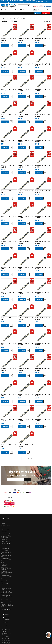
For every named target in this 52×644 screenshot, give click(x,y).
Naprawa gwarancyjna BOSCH (6, 549)
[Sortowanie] (46, 22)
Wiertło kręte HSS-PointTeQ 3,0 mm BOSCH (9, 192)
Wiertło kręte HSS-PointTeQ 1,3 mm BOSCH (9, 65)
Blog (35, 10)
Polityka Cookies (5, 538)
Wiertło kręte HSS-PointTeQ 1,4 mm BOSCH (26, 65)
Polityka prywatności (6, 530)
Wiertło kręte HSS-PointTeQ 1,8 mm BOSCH (26, 90)
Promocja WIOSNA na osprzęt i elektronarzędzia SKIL (7, 596)
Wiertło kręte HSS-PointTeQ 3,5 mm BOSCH (26, 217)
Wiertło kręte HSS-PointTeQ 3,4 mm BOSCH (43, 217)
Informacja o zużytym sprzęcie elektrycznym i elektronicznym (6, 535)
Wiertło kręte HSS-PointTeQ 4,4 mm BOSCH (9, 319)
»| (32, 459)
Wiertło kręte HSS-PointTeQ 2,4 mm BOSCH (26, 116)
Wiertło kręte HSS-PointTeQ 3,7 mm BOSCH (26, 243)
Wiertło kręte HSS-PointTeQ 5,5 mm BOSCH (9, 370)
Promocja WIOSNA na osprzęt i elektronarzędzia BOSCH (7, 587)
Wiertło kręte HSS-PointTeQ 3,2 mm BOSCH (26, 192)
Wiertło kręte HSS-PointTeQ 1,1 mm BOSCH (25, 40)
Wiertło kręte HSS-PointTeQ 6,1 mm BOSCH (26, 446)
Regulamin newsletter (6, 540)
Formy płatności (42, 10)
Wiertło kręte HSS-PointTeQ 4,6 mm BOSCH (26, 319)
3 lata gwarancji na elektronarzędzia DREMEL (7, 573)
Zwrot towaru (4, 526)
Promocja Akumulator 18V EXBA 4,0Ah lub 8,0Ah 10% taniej (7, 600)
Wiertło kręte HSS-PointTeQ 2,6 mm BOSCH (43, 141)
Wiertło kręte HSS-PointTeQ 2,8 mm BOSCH (26, 167)
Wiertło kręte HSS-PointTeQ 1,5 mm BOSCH (42, 65)
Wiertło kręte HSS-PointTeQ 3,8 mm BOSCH (43, 243)
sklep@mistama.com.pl (8, 10)
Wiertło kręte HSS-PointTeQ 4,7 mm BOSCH (42, 319)
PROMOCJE (38, 13)
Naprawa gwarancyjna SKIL (6, 553)
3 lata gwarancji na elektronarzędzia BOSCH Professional (7, 556)
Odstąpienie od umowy (6, 524)
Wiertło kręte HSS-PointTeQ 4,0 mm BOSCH (26, 268)
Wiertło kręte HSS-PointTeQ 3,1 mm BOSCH (42, 192)
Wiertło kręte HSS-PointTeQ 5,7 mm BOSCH (9, 421)
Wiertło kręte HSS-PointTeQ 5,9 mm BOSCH (43, 421)
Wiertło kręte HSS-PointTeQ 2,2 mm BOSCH (26, 141)
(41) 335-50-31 (20, 10)
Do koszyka (5, 46)
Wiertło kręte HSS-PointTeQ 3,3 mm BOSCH (9, 217)
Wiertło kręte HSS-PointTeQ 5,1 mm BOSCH (26, 370)
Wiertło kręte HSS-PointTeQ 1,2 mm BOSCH (42, 40)
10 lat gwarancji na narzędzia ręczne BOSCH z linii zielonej (7, 569)
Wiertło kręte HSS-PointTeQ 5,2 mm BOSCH (43, 370)
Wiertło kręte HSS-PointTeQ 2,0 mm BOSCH (43, 90)
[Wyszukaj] (28, 6)
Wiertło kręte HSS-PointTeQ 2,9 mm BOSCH (43, 167)
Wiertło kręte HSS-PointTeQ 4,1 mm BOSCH (42, 268)
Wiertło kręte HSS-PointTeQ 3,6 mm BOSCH (9, 243)
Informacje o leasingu (6, 532)
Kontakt (49, 10)
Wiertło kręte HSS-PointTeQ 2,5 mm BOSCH (43, 116)
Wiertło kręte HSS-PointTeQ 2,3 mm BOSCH (9, 116)
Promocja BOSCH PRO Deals (6, 583)
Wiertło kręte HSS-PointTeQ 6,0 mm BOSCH (26, 395)
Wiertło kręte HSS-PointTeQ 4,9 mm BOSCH (43, 344)
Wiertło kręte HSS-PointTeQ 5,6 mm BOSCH (43, 395)
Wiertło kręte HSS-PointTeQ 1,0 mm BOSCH (9, 40)
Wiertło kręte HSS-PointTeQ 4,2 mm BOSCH (9, 294)
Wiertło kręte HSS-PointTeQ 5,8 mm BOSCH (26, 421)
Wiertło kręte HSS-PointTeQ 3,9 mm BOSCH (9, 268)
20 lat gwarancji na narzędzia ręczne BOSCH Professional (7, 561)
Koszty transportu (5, 545)
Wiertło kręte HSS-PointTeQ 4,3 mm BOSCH (43, 294)
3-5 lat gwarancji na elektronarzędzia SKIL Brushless (6, 576)
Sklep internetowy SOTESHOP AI (45, 643)
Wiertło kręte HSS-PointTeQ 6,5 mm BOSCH (9, 446)
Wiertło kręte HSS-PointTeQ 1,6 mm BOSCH (9, 90)
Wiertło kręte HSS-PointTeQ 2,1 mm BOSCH (9, 141)
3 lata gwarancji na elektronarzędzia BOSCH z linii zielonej (7, 565)
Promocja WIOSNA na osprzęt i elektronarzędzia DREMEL (7, 591)
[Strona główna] (8, 6)
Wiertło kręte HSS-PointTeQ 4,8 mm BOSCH (26, 344)
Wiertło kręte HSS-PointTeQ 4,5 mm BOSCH (26, 294)
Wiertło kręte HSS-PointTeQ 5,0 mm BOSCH (9, 344)
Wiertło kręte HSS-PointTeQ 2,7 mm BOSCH (9, 167)
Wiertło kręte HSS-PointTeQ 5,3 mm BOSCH (9, 395)
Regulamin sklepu (5, 528)
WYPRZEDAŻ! (46, 13)
